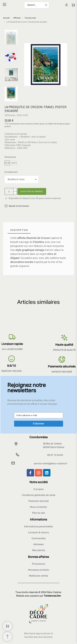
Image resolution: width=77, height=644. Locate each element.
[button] (17, 206)
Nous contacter (38, 507)
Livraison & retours (38, 533)
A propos (38, 489)
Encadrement (11, 172)
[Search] (37, 5)
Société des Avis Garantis (38, 637)
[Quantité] (9, 191)
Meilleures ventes (38, 576)
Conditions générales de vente (39, 495)
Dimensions (10, 157)
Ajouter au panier (32, 191)
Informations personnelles (38, 527)
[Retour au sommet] (7, 637)
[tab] (19, 230)
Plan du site (39, 513)
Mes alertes (39, 550)
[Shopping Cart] (7, 626)
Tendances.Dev (52, 596)
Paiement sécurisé (39, 501)
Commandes (39, 539)
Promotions (38, 564)
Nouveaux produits (39, 570)
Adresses (38, 545)
